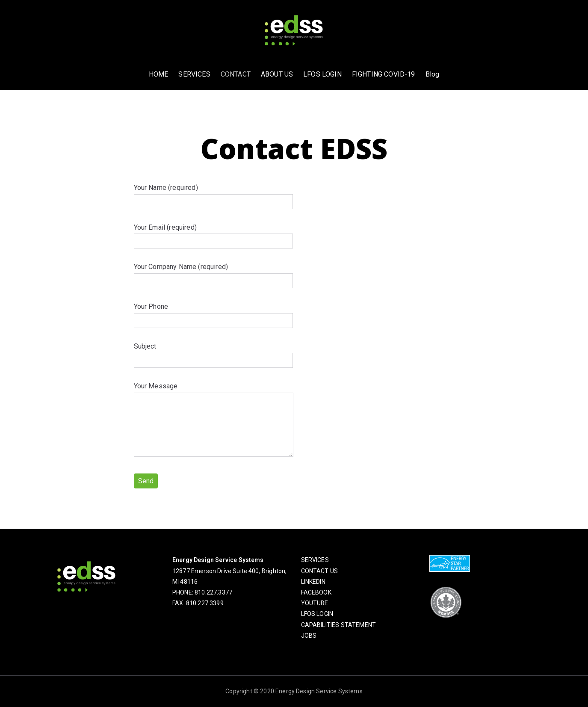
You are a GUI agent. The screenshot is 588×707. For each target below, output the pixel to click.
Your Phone (213, 314)
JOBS (309, 636)
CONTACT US (320, 571)
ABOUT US (277, 74)
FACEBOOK (316, 592)
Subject (213, 353)
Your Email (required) (213, 234)
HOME (159, 74)
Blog (433, 74)
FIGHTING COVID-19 (384, 74)
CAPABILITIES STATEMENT (339, 625)
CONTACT (236, 74)
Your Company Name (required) (213, 274)
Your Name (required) (213, 195)
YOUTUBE (315, 603)
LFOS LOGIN (322, 74)
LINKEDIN (313, 582)
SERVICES (194, 74)
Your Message (214, 420)
